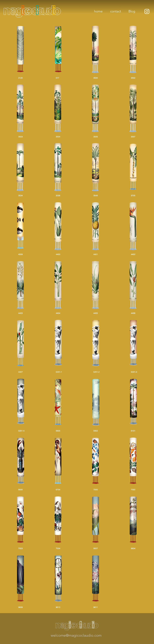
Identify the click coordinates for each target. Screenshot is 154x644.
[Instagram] (147, 11)
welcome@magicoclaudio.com (76, 635)
